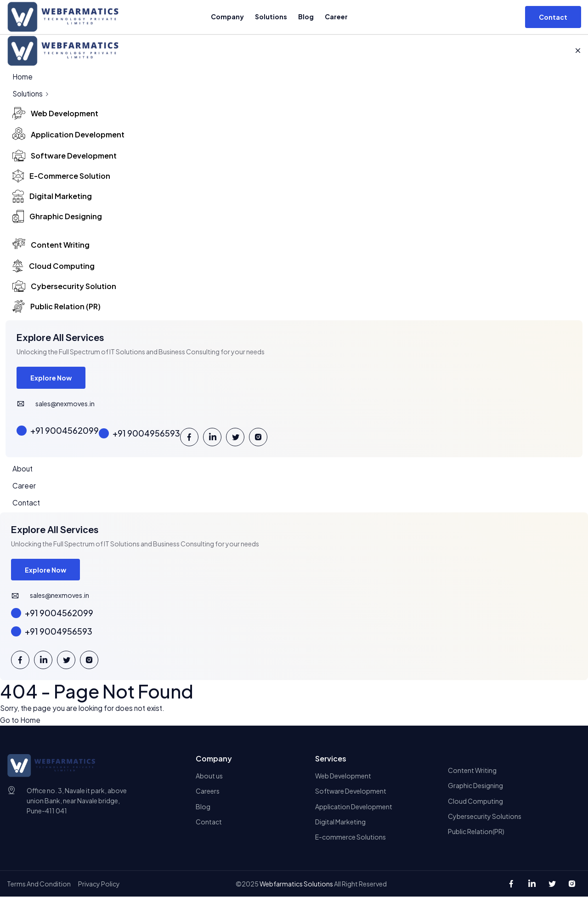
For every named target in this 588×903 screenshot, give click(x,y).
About (23, 471)
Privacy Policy (99, 890)
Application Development (354, 812)
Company (227, 17)
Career (336, 17)
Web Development (343, 781)
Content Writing (472, 775)
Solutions (271, 17)
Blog (305, 17)
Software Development (351, 796)
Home (23, 77)
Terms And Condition (39, 890)
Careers (208, 796)
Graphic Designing (475, 791)
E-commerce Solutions (351, 843)
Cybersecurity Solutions (485, 822)
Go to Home (21, 724)
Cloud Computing (475, 806)
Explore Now (52, 380)
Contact (27, 506)
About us (209, 781)
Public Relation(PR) (476, 838)
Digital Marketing (340, 828)
